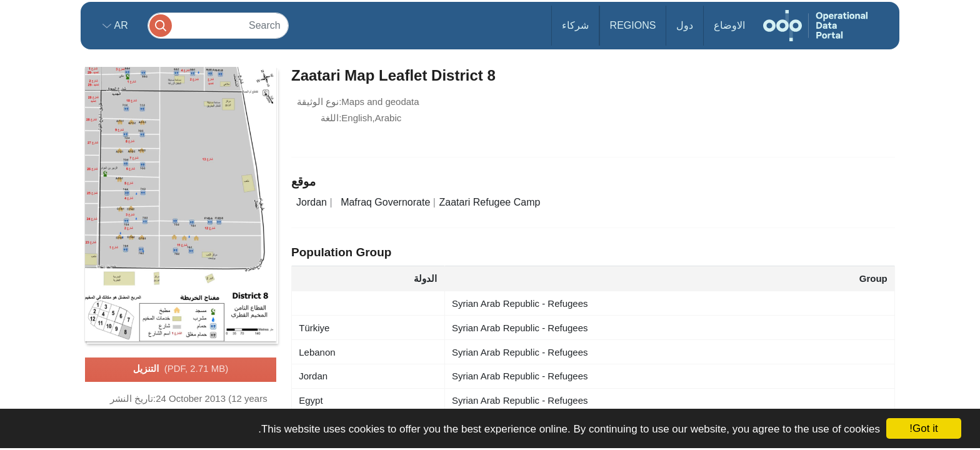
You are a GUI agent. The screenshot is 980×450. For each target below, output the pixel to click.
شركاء (575, 25)
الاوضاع (729, 25)
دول (685, 25)
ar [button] (120, 25)
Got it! (923, 428)
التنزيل (181, 369)
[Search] (218, 25)
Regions (633, 25)
